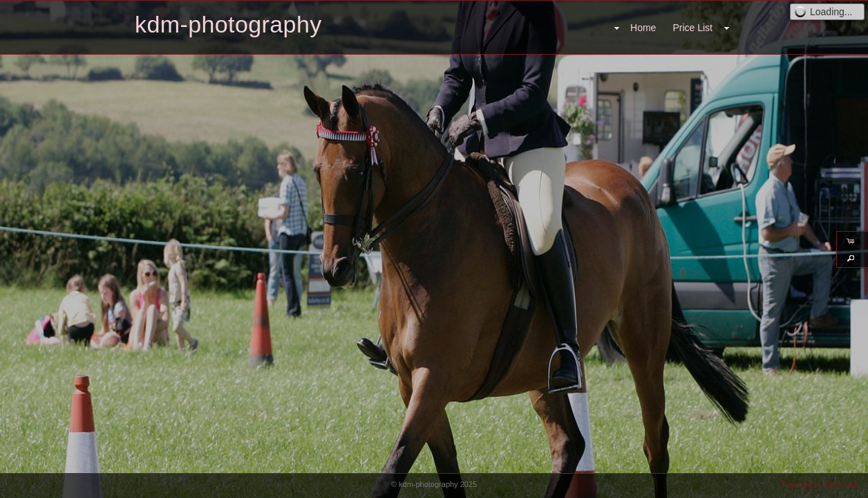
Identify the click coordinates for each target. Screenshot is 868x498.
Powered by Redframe (820, 485)
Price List (692, 28)
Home (643, 28)
